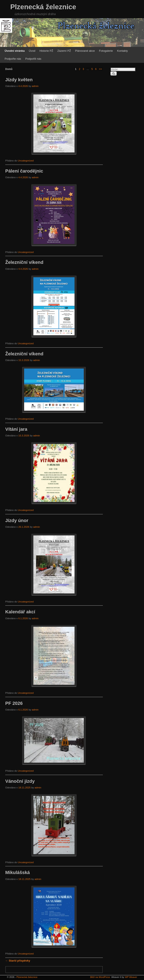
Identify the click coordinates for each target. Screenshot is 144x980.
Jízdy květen (19, 80)
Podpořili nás (33, 59)
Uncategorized (26, 161)
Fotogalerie (106, 51)
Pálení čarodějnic (24, 171)
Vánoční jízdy (20, 781)
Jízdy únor (17, 520)
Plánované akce (85, 51)
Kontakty (122, 51)
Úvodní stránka (15, 51)
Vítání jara (16, 429)
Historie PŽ (46, 51)
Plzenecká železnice (43, 7)
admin (35, 86)
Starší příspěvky (18, 961)
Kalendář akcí (20, 612)
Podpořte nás (13, 59)
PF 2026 (14, 703)
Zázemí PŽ (64, 51)
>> (100, 69)
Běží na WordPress (100, 977)
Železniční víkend (24, 262)
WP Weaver (131, 977)
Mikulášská (18, 872)
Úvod (32, 51)
